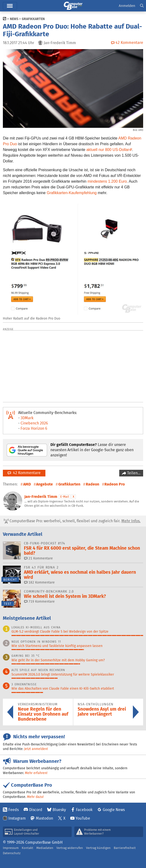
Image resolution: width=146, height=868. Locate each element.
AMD (27, 484)
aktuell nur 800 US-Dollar (108, 150)
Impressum (11, 848)
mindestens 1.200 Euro (107, 181)
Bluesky (59, 810)
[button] (142, 6)
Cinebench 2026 (34, 423)
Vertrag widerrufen (70, 848)
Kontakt (27, 848)
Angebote (44, 484)
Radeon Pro (115, 484)
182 (39, 582)
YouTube (83, 818)
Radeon (92, 484)
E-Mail (65, 497)
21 (38, 558)
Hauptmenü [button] (10, 6)
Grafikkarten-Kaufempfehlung (72, 193)
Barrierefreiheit (125, 848)
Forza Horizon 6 (34, 428)
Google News (114, 810)
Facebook (84, 810)
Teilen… (133, 473)
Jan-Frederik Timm (41, 497)
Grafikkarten (33, 19)
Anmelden (127, 6)
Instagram (17, 818)
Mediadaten (45, 848)
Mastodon (44, 818)
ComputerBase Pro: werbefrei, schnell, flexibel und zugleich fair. (72, 521)
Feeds (14, 810)
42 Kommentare (24, 473)
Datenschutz (12, 853)
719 (39, 601)
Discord (36, 810)
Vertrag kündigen (98, 848)
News (14, 19)
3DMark (27, 418)
